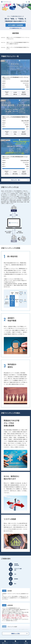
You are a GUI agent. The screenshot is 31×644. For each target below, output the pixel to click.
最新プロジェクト (5, 642)
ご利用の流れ (26, 642)
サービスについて (15, 642)
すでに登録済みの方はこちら (16, 28)
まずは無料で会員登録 (16, 25)
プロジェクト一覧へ (20, 180)
